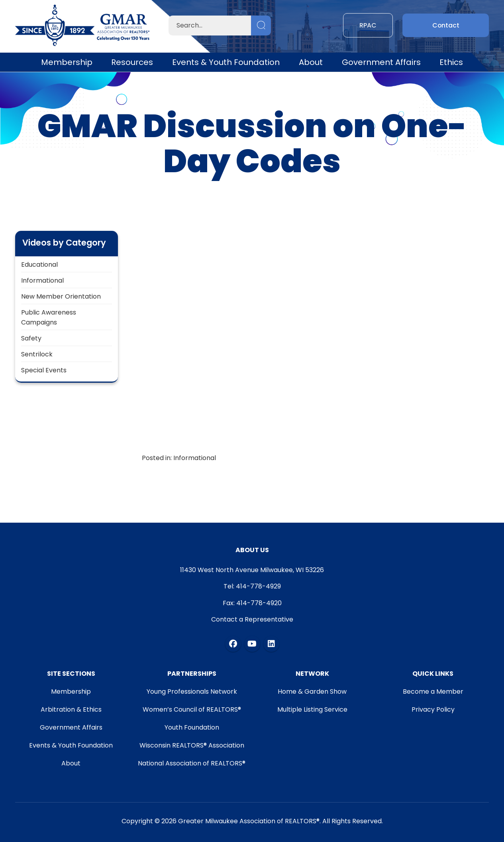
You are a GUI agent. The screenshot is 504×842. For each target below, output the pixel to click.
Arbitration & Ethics (71, 709)
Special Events (44, 370)
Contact (446, 25)
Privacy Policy (433, 709)
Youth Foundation (191, 727)
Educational (39, 265)
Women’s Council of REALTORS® (191, 709)
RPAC (368, 25)
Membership (67, 62)
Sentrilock (37, 354)
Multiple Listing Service (312, 709)
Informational (42, 280)
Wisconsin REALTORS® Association (191, 745)
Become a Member (433, 692)
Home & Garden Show (313, 692)
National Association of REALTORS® (192, 763)
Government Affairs (381, 62)
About (311, 62)
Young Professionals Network (191, 692)
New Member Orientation (61, 296)
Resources (132, 62)
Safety (31, 338)
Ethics (451, 62)
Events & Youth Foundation (226, 62)
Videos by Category (64, 243)
